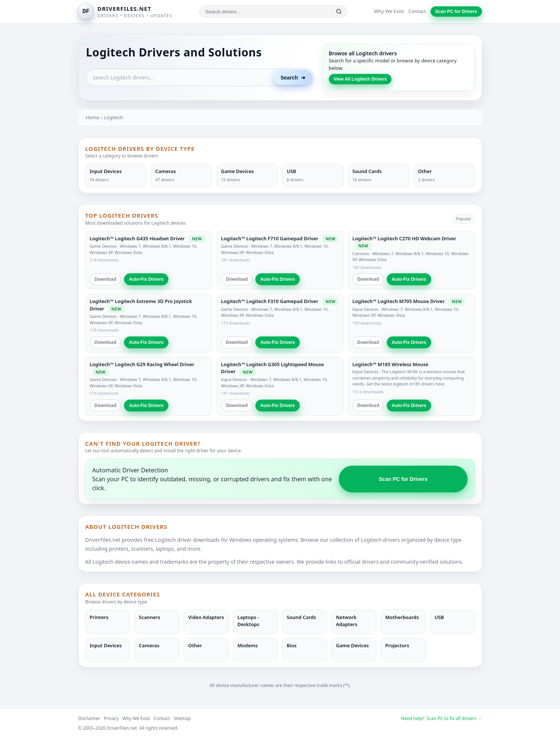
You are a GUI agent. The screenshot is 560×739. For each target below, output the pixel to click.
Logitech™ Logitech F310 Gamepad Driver (270, 301)
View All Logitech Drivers (360, 79)
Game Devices (103, 246)
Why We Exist (389, 11)
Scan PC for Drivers (456, 12)
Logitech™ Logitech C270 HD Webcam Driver (405, 238)
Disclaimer (89, 718)
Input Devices (366, 309)
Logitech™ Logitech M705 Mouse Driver (399, 301)
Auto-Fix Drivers (146, 279)
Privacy (111, 718)
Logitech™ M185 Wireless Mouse (391, 364)
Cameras (361, 253)
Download (106, 279)
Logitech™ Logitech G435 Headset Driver (137, 238)
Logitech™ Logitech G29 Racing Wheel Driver (142, 364)
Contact (417, 11)
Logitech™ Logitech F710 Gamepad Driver (270, 238)
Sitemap (182, 718)
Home (93, 117)
